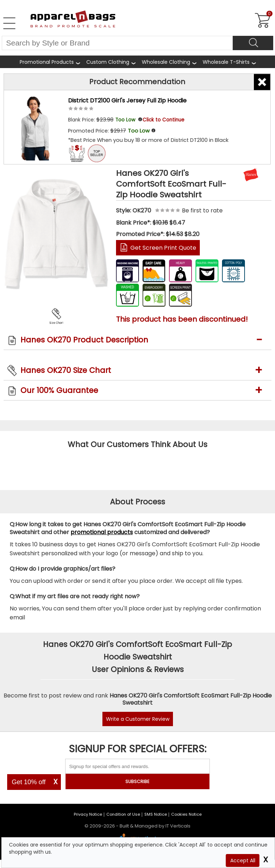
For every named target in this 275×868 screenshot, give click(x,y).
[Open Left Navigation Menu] (9, 23)
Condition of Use (123, 814)
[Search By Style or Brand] (117, 43)
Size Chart (56, 323)
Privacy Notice (88, 814)
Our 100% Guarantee (59, 390)
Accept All (243, 860)
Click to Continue (163, 120)
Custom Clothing (108, 62)
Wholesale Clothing (166, 62)
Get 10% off (29, 782)
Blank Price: (102, 120)
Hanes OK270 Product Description (84, 340)
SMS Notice (156, 814)
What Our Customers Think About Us (137, 444)
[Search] (253, 43)
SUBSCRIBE (137, 781)
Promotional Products (47, 62)
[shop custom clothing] (111, 62)
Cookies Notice (186, 814)
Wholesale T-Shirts (226, 62)
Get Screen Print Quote (163, 248)
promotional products (102, 532)
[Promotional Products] (50, 62)
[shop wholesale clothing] (169, 62)
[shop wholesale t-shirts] (229, 62)
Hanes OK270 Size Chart (66, 370)
